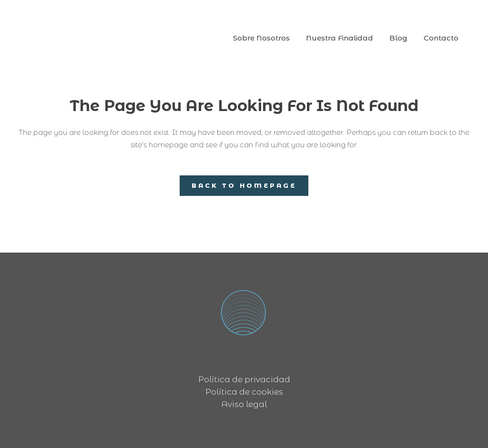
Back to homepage (244, 185)
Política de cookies (244, 392)
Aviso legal (244, 404)
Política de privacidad (244, 379)
